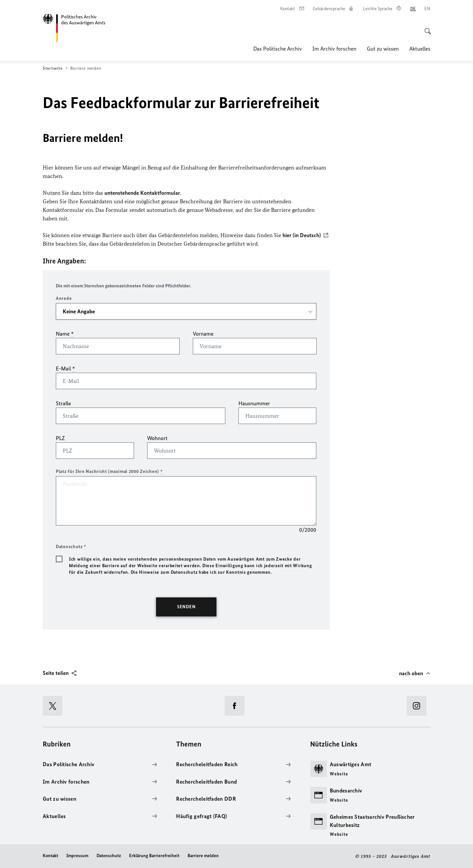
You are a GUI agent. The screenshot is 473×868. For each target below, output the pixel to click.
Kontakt (50, 856)
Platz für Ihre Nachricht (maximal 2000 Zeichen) (109, 471)
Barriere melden (203, 856)
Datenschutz (109, 856)
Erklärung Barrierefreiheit (154, 856)
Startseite (55, 68)
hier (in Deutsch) (302, 235)
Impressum (77, 856)
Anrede (64, 298)
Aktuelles (420, 49)
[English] (427, 9)
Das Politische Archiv (278, 49)
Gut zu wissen (383, 49)
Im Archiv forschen (334, 49)
